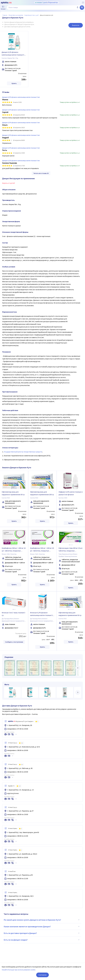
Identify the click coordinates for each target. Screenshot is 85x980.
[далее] (78, 668)
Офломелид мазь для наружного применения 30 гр (13, 493)
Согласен (42, 975)
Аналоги (76, 25)
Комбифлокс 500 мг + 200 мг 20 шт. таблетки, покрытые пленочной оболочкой (42, 550)
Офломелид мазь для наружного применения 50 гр (70, 614)
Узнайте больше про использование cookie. (19, 970)
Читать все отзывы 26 (41, 173)
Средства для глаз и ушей (31, 15)
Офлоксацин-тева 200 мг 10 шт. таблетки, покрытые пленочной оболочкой (71, 550)
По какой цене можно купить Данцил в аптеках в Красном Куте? (42, 920)
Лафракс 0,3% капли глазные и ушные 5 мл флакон (71, 493)
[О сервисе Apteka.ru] (83, 3)
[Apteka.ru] (6, 3)
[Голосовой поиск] (77, 8)
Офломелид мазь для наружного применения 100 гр (42, 493)
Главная (5, 15)
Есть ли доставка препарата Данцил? (42, 933)
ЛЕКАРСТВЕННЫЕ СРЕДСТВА (16, 15)
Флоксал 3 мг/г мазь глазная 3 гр (13, 614)
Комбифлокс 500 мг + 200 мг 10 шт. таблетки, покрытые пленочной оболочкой (14, 550)
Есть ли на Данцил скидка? (42, 940)
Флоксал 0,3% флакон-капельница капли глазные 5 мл (41, 614)
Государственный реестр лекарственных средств (23, 452)
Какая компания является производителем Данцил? (42, 926)
